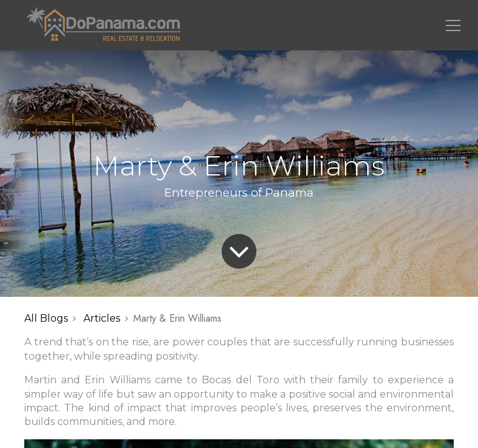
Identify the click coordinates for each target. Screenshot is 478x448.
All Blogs (46, 318)
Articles (102, 318)
